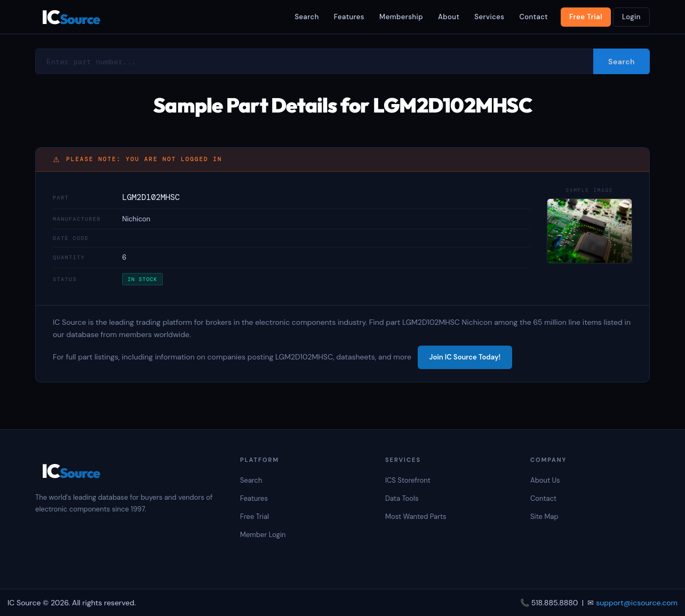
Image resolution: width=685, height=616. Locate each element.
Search (306, 17)
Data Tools (402, 498)
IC (71, 17)
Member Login (263, 535)
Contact (533, 17)
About (449, 17)
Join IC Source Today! (465, 357)
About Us (545, 480)
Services (489, 17)
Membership (401, 17)
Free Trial (586, 17)
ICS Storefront (408, 480)
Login (631, 17)
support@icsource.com (637, 603)
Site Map (544, 517)
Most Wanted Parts (416, 517)
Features (349, 17)
